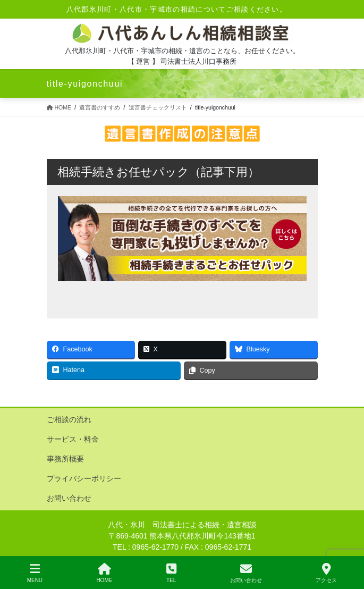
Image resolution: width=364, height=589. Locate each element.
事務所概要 (65, 459)
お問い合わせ (69, 498)
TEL (171, 573)
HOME (104, 573)
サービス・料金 (73, 439)
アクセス (326, 573)
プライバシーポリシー (84, 478)
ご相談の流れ (69, 419)
